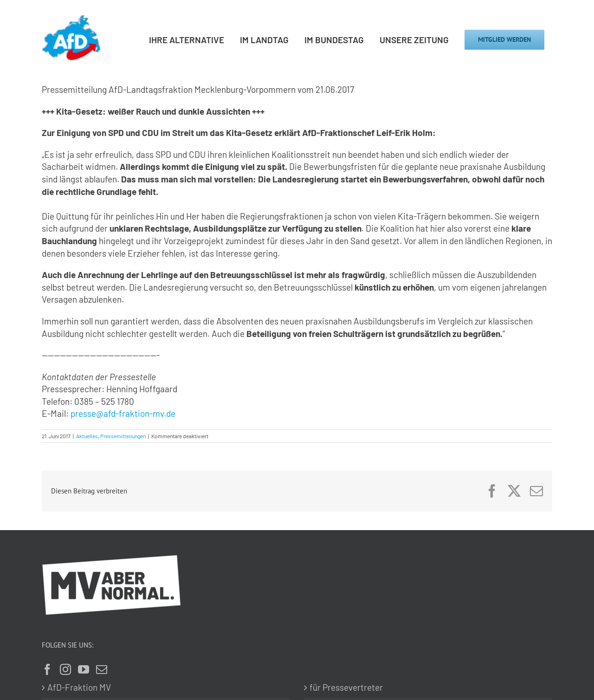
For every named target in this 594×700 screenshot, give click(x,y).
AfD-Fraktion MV (79, 687)
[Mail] (102, 669)
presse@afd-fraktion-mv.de (123, 413)
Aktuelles (87, 436)
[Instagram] (65, 669)
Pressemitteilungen (123, 436)
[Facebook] (47, 669)
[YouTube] (84, 669)
